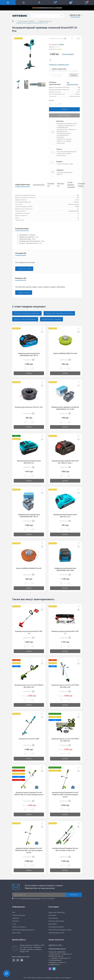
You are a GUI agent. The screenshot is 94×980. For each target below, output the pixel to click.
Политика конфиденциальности (31, 898)
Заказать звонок (75, 17)
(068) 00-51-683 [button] (56, 945)
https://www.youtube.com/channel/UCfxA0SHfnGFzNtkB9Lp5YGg (22, 960)
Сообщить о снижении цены (59, 64)
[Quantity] (55, 104)
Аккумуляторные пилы (56, 932)
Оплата (59, 149)
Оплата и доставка (19, 915)
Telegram (54, 968)
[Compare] (78, 38)
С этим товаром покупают (71, 184)
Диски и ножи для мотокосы (25, 319)
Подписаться (74, 894)
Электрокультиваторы (56, 926)
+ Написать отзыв (24, 268)
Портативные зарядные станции (60, 929)
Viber (50, 968)
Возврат (60, 161)
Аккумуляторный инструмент (26, 21)
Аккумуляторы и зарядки (52, 319)
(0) (65, 38)
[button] (39, 3)
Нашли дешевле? (68, 54)
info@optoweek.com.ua (57, 948)
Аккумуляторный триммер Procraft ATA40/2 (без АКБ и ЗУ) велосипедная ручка (29, 850)
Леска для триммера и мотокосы (27, 313)
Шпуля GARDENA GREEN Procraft (65, 353)
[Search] (62, 16)
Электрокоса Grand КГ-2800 (29, 738)
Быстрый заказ (64, 115)
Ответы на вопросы (19, 926)
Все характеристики (72, 83)
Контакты (16, 921)
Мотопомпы (53, 924)
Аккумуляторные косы (45, 21)
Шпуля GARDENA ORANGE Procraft (29, 568)
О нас (14, 924)
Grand (62, 44)
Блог (14, 912)
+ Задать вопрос (24, 292)
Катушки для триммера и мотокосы (59, 313)
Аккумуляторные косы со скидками (50, 8)
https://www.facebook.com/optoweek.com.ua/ (14, 960)
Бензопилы (52, 915)
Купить (74, 75)
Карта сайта (16, 932)
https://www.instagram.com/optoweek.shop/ (18, 960)
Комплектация (39, 184)
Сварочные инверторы (57, 912)
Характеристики (23, 184)
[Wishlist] (72, 38)
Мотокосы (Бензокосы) (56, 921)
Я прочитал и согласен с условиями (34, 898)
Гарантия (60, 170)
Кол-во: (52, 100)
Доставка (60, 121)
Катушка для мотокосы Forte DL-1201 (29, 407)
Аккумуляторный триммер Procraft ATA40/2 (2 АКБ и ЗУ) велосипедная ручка (65, 794)
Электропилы (53, 918)
